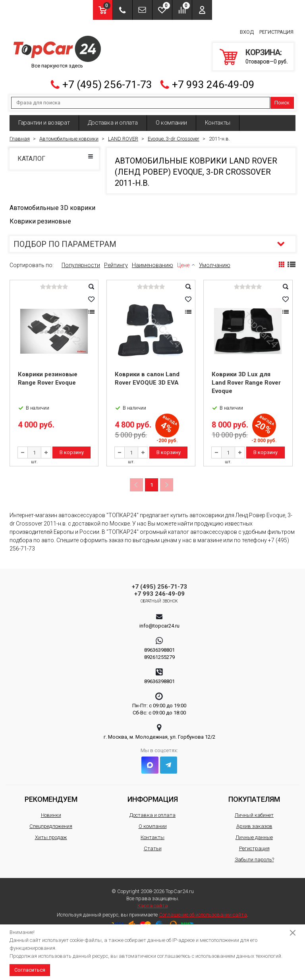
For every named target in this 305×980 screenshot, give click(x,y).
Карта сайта (153, 904)
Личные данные (254, 836)
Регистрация (276, 31)
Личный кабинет (254, 813)
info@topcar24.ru (159, 624)
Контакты (218, 121)
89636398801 (159, 648)
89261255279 (159, 656)
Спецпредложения (51, 825)
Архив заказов (254, 825)
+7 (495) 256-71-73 (107, 83)
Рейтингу (116, 264)
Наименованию (152, 264)
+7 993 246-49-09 (213, 83)
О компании (171, 121)
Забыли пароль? (254, 858)
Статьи (153, 847)
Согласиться (30, 970)
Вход (247, 31)
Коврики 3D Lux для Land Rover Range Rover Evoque (246, 381)
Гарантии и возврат (44, 121)
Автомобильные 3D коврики (52, 206)
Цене (183, 264)
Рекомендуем (51, 798)
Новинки (51, 813)
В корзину (72, 451)
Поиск (282, 101)
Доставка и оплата (113, 121)
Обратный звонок (159, 600)
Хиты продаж (51, 836)
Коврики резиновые (40, 220)
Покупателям (254, 798)
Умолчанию (215, 264)
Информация (153, 798)
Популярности (81, 264)
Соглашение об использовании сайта (203, 913)
